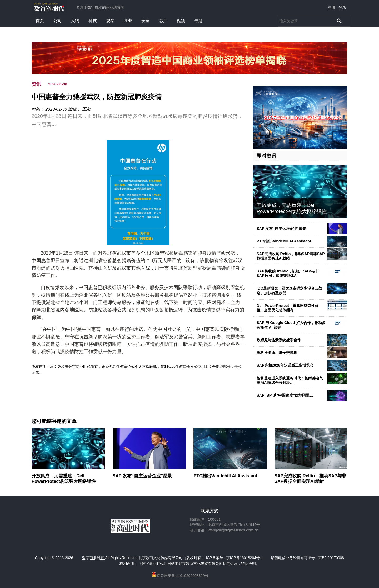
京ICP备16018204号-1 (245, 558)
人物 (75, 21)
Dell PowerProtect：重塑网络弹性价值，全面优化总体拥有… (288, 308)
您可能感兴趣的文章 (54, 421)
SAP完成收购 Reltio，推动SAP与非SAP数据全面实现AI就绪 (310, 478)
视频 (181, 21)
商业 (128, 21)
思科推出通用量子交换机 (277, 353)
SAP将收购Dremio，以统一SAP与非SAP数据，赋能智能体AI (288, 273)
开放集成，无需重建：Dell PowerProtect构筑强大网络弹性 (292, 208)
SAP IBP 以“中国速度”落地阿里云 (285, 395)
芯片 (163, 21)
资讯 (36, 84)
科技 (93, 21)
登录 (342, 7)
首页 (40, 21)
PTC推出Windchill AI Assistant (284, 241)
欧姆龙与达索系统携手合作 (279, 340)
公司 (57, 21)
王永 (86, 109)
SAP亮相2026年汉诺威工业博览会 (285, 365)
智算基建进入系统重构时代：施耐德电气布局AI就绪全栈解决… (290, 380)
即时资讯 (266, 156)
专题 (198, 21)
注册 (331, 7)
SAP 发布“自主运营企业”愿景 (281, 229)
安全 (146, 21)
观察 (110, 21)
